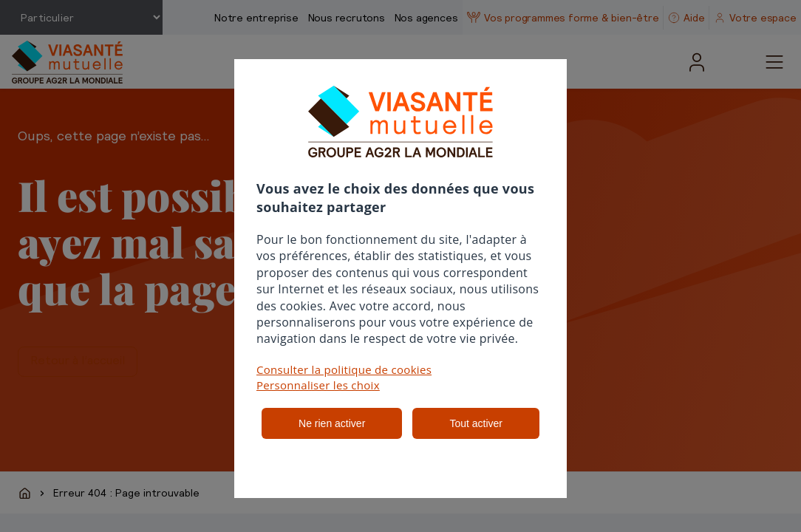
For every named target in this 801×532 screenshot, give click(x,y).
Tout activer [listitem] (476, 423)
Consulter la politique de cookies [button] (344, 369)
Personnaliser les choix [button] (318, 385)
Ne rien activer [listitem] (332, 423)
